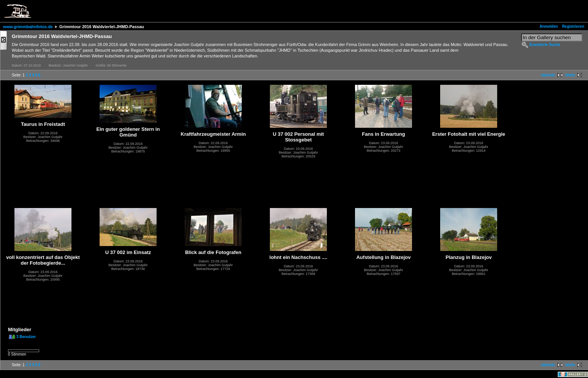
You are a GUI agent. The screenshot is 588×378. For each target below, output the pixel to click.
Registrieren (573, 26)
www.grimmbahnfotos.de (28, 27)
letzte (570, 75)
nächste (548, 75)
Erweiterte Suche (545, 45)
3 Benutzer (26, 337)
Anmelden (549, 26)
